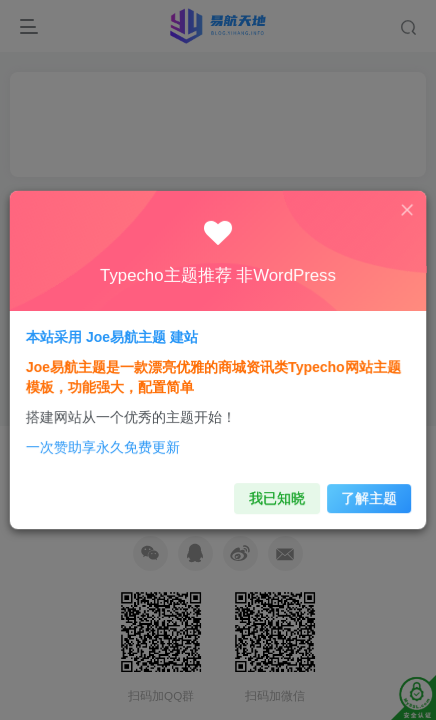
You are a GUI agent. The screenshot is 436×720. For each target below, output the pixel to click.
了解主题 (355, 485)
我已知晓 (271, 485)
